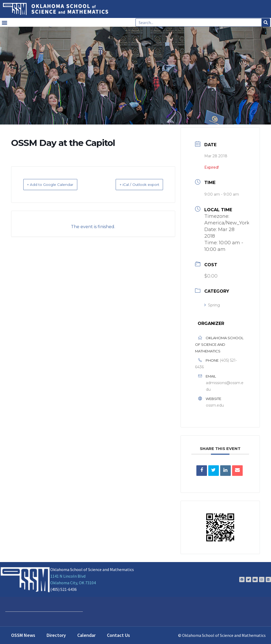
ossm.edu (215, 405)
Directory (56, 635)
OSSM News (23, 635)
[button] (4, 22)
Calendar (86, 635)
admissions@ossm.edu (225, 386)
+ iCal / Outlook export (133, 184)
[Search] (266, 22)
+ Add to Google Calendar (57, 184)
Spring (212, 305)
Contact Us (118, 635)
